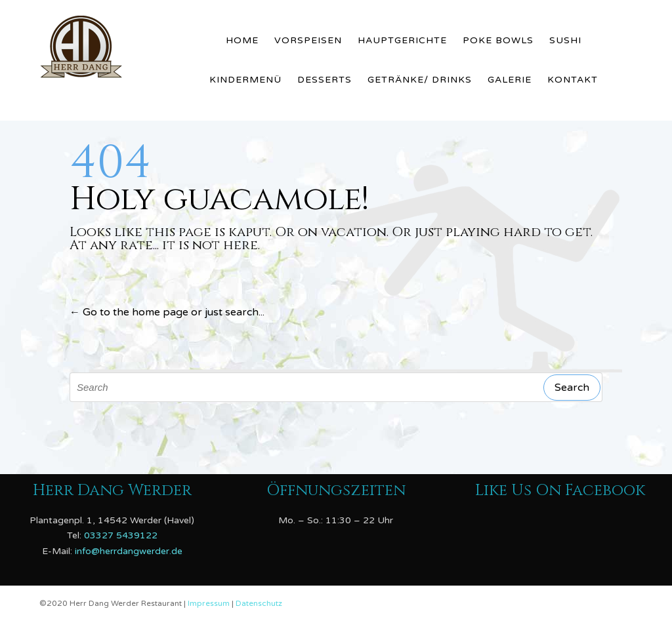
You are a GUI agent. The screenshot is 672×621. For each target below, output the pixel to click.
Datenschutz (259, 603)
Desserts (325, 80)
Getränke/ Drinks (420, 80)
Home (242, 40)
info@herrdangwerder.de (129, 551)
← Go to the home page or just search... (167, 312)
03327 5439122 (121, 535)
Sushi (565, 40)
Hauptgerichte (402, 40)
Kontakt (573, 80)
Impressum (210, 603)
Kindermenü (245, 80)
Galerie (510, 80)
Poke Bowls (498, 40)
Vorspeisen (308, 40)
